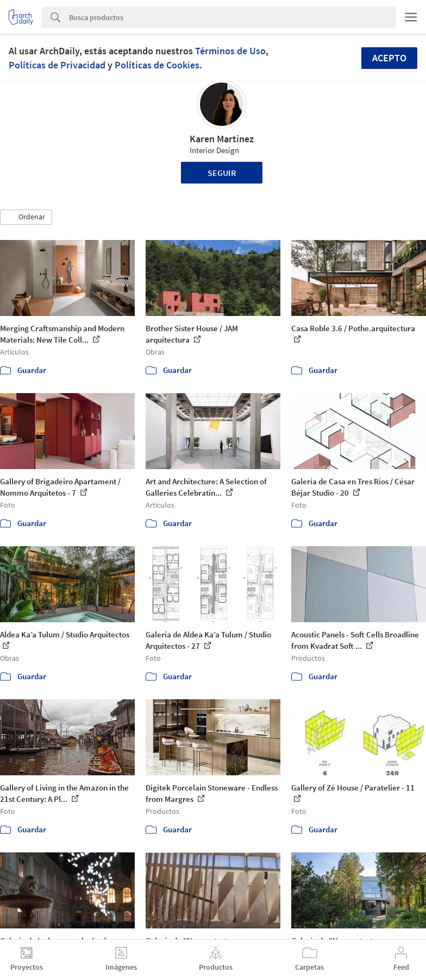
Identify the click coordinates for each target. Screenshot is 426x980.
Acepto (389, 58)
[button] (26, 217)
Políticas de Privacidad (57, 65)
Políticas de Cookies (157, 65)
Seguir (222, 173)
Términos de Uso (230, 51)
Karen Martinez (222, 139)
